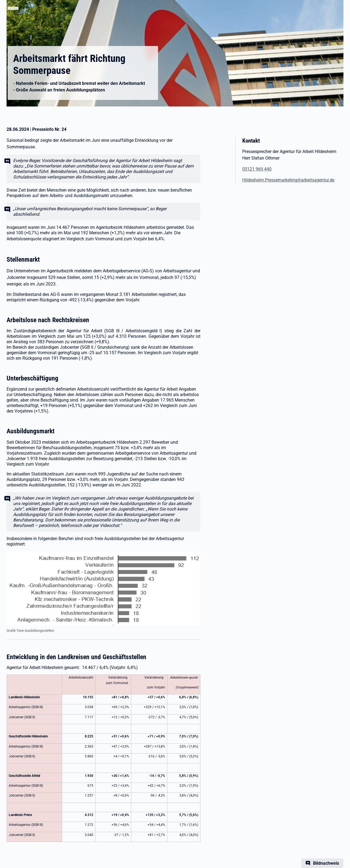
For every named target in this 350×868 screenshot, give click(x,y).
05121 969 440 (257, 169)
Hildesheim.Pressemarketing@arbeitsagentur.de (288, 180)
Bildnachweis (326, 863)
